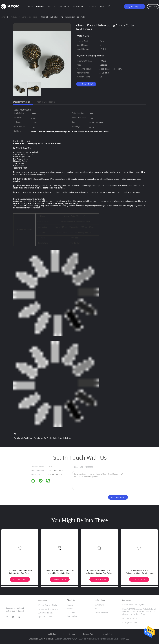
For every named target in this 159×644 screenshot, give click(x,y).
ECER (128, 639)
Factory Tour (64, 7)
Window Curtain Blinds (47, 605)
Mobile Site (108, 634)
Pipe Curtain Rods (45, 617)
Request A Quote (134, 7)
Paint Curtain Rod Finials (23, 438)
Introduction (72, 616)
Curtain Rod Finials (46, 613)
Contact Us (92, 7)
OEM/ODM (99, 605)
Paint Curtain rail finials (43, 438)
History (70, 605)
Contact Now (86, 84)
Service (70, 609)
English (153, 7)
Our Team (71, 612)
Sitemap (71, 634)
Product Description (45, 102)
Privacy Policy (89, 634)
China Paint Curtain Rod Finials (42, 639)
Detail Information (22, 102)
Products (40, 7)
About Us (51, 7)
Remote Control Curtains (48, 609)
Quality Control (78, 7)
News (102, 7)
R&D (96, 609)
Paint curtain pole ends (62, 438)
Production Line (101, 612)
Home (31, 7)
